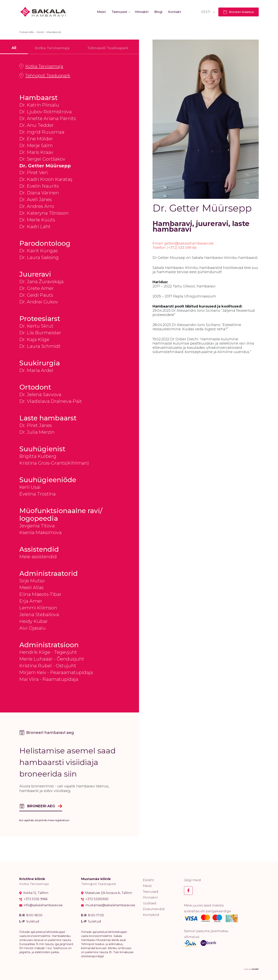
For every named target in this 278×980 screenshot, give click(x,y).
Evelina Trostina (37, 494)
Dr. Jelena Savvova (40, 394)
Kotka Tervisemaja (41, 66)
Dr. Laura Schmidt (40, 346)
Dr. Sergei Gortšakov (42, 159)
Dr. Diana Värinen (39, 193)
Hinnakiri (142, 12)
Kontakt (175, 12)
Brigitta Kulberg (38, 456)
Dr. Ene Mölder (36, 139)
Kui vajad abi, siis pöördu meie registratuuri (44, 820)
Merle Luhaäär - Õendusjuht (52, 659)
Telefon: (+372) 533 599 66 (175, 248)
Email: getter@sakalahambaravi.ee (183, 243)
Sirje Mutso (32, 581)
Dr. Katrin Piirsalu (39, 105)
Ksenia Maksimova (40, 532)
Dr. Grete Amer (37, 288)
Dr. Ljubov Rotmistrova (45, 112)
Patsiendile (27, 32)
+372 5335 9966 (36, 899)
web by (251, 969)
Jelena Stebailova (39, 615)
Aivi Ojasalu (33, 628)
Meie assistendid (38, 557)
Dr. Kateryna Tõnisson (44, 213)
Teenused (119, 12)
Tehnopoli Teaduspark (45, 76)
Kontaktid (151, 915)
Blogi (158, 12)
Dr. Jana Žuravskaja (41, 282)
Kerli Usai (30, 487)
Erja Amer (31, 601)
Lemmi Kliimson (38, 608)
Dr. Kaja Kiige (34, 339)
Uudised (150, 903)
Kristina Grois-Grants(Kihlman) (54, 463)
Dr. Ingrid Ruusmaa (42, 132)
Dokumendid (154, 909)
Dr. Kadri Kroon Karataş (46, 179)
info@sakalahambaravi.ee (43, 905)
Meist (101, 12)
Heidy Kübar (34, 621)
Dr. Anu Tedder (37, 125)
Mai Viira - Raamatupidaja (49, 679)
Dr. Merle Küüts (37, 220)
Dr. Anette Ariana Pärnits (48, 118)
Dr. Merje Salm (36, 145)
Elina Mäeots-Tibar (40, 594)
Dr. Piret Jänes (36, 425)
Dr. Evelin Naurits (39, 186)
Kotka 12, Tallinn (36, 893)
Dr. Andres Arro (37, 206)
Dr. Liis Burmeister (40, 333)
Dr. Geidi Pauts (36, 295)
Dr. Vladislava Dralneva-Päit (51, 401)
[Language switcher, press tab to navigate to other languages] (208, 12)
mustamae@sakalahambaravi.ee (110, 905)
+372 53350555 (97, 899)
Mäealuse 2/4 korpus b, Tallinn (109, 893)
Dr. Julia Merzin (37, 432)
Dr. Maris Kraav (36, 152)
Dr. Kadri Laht (35, 227)
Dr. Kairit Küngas (39, 251)
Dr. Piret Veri (33, 172)
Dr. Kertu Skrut (36, 326)
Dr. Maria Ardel (36, 370)
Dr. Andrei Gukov (39, 302)
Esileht (148, 880)
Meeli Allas (31, 587)
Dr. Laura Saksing (39, 257)
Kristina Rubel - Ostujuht (48, 666)
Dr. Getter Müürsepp (45, 166)
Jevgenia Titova (37, 526)
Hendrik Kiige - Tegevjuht (48, 652)
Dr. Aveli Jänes (36, 199)
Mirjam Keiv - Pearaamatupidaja (56, 672)
